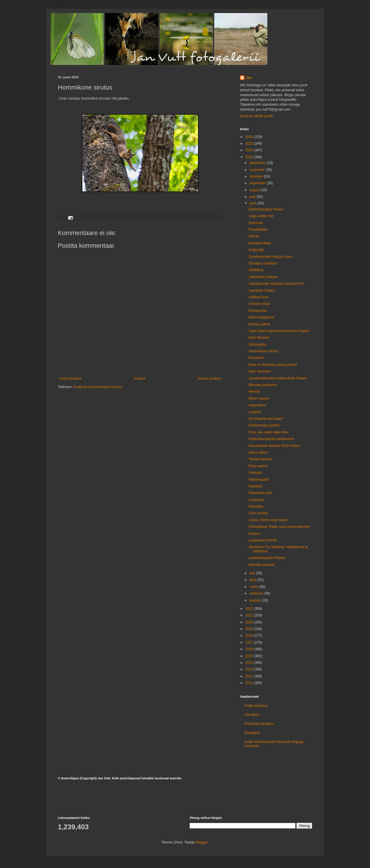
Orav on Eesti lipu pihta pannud (273, 365)
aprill (254, 580)
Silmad (254, 236)
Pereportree (258, 311)
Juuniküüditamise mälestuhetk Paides (278, 378)
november (258, 170)
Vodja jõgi (256, 250)
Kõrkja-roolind (259, 324)
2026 (250, 137)
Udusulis (255, 473)
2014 (250, 663)
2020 (250, 622)
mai (253, 573)
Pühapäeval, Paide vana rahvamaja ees (279, 527)
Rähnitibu (256, 506)
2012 (250, 676)
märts (254, 587)
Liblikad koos (259, 297)
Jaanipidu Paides (262, 290)
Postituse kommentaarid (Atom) (97, 387)
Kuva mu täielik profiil (256, 116)
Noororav (256, 223)
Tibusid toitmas (260, 459)
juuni (254, 203)
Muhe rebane (259, 398)
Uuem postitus (70, 379)
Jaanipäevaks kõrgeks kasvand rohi (276, 284)
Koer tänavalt (259, 338)
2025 (250, 144)
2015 (250, 656)
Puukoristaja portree (264, 425)
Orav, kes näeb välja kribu (269, 432)
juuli (253, 197)
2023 (250, 157)
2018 (250, 636)
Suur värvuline (260, 371)
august (255, 190)
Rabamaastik (259, 480)
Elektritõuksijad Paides (266, 209)
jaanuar (256, 600)
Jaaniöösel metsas (263, 277)
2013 (250, 669)
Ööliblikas (256, 270)
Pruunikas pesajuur (259, 724)
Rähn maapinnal (261, 317)
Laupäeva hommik (263, 540)
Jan (249, 78)
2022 (250, 609)
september (258, 183)
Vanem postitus (209, 379)
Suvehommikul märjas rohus (270, 257)
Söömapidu (257, 344)
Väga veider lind (261, 216)
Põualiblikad (258, 230)
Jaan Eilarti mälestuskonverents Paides (279, 331)
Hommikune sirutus (263, 351)
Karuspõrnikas (260, 243)
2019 (250, 629)
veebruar (257, 593)
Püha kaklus (258, 466)
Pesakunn (256, 358)
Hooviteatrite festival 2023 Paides (274, 446)
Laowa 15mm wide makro (268, 520)
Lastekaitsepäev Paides (267, 558)
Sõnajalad (252, 733)
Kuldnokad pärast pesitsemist (271, 439)
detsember (258, 163)
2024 (250, 150)
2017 (250, 642)
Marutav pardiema (263, 385)
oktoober (257, 176)
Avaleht (140, 379)
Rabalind (255, 486)
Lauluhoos (257, 500)
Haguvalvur (257, 405)
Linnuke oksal (259, 304)
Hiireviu (254, 392)
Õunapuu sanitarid (263, 263)
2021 (250, 615)
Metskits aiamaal (261, 565)
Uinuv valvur (258, 452)
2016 (250, 649)
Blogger (202, 842)
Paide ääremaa (256, 706)
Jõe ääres (252, 715)
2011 (250, 683)
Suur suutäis (258, 513)
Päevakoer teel (260, 493)
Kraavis (254, 534)
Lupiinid (255, 412)
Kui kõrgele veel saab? (266, 419)
